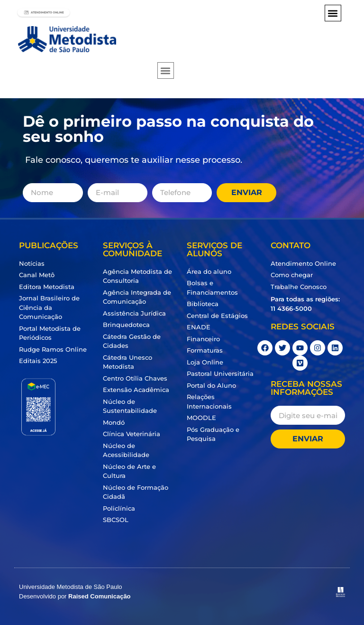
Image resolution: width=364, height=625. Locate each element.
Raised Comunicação (100, 596)
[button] (333, 13)
